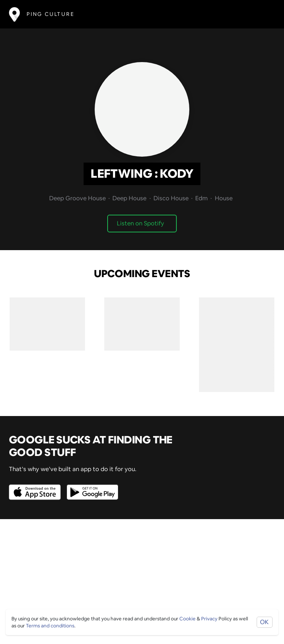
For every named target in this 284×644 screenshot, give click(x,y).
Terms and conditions (50, 626)
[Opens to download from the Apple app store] (36, 487)
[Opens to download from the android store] (91, 487)
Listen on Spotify (141, 223)
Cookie (187, 619)
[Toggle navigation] (264, 14)
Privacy (209, 619)
